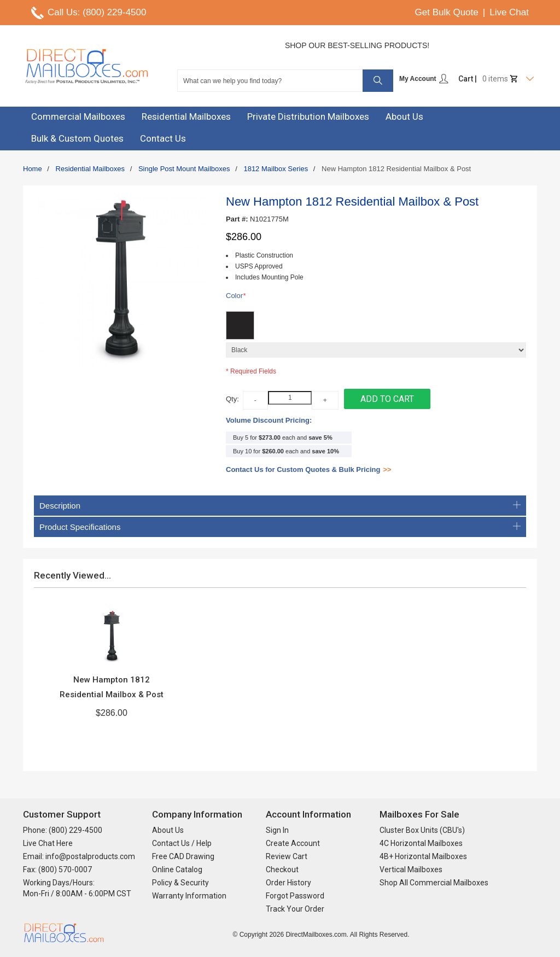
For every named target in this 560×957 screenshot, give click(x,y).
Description (280, 506)
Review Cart (287, 856)
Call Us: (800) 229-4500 (97, 12)
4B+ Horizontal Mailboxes (423, 856)
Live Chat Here (48, 843)
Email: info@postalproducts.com (79, 856)
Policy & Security (180, 883)
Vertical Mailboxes (411, 870)
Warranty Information (189, 896)
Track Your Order (295, 909)
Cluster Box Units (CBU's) (422, 830)
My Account (424, 79)
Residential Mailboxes (90, 169)
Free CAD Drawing (183, 856)
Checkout (282, 870)
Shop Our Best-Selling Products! (357, 45)
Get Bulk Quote (447, 12)
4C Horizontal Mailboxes (421, 843)
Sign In (277, 830)
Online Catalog (177, 870)
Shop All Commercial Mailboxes (434, 883)
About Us (168, 830)
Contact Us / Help (182, 843)
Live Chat (509, 12)
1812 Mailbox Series (276, 169)
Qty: (232, 399)
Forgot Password (295, 896)
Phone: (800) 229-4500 (63, 830)
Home (33, 169)
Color (236, 296)
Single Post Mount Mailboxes (184, 169)
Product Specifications (280, 527)
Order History (288, 883)
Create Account (293, 843)
